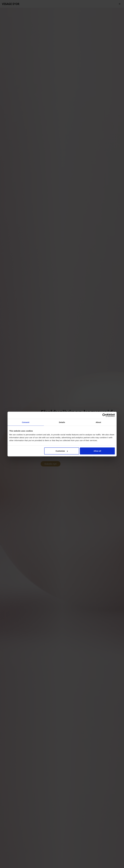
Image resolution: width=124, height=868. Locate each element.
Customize (62, 451)
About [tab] (98, 422)
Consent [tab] (26, 422)
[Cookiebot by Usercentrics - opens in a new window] (104, 415)
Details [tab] (62, 422)
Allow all (97, 451)
